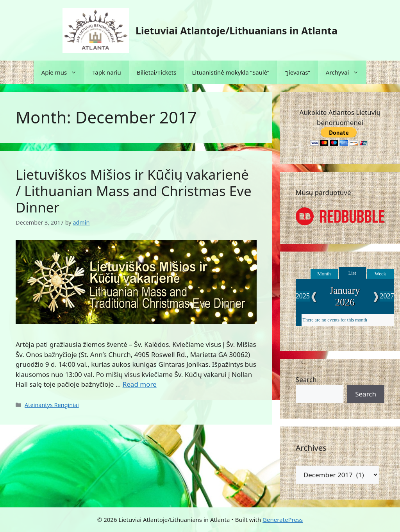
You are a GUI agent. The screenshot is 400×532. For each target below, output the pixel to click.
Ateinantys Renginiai (52, 405)
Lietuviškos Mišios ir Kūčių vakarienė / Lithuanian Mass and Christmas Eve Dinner (134, 191)
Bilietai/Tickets (157, 72)
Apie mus (63, 72)
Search (306, 379)
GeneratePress (283, 520)
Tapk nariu (107, 72)
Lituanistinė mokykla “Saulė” (230, 72)
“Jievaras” (297, 72)
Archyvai (346, 72)
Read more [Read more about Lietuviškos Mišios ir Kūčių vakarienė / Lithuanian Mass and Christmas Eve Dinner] (140, 384)
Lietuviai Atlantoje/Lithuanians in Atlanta (237, 30)
